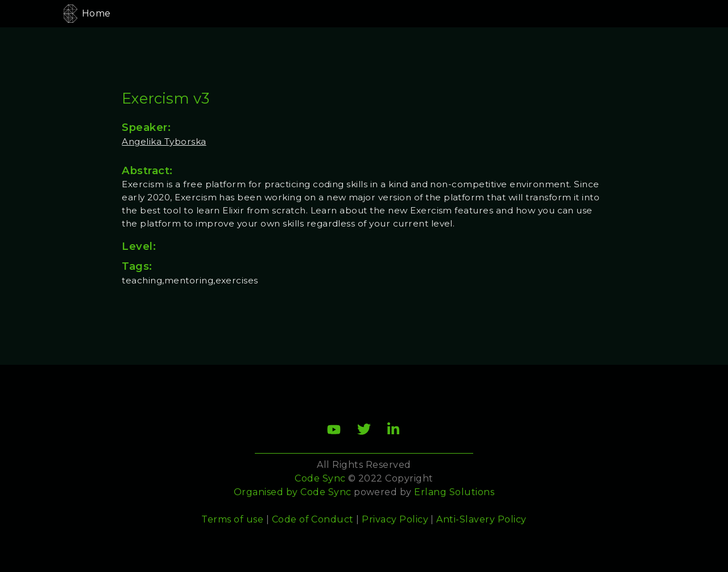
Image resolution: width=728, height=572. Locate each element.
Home (96, 13)
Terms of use (232, 519)
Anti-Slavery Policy (481, 519)
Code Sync (326, 492)
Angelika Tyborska (164, 141)
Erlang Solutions (454, 492)
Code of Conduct (313, 519)
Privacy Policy (395, 519)
